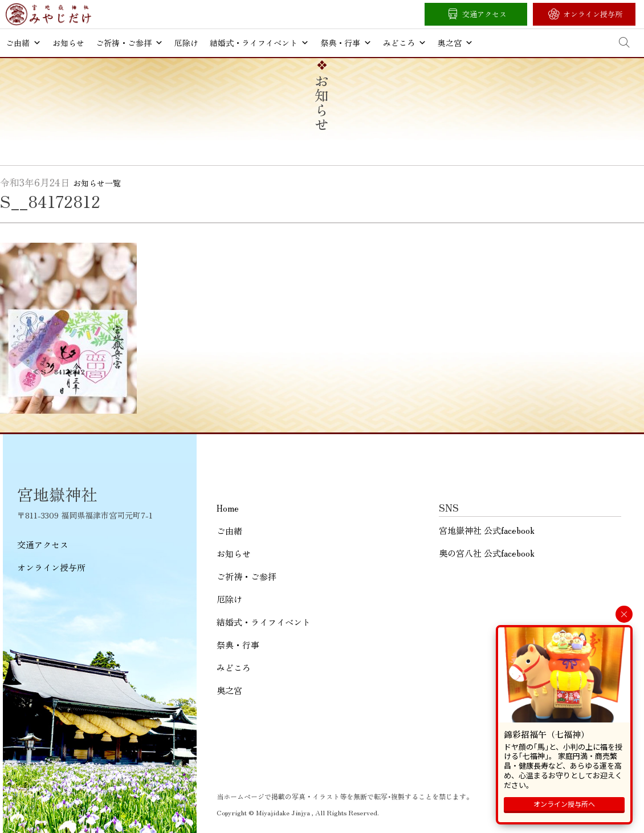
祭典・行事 (346, 43)
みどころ (405, 43)
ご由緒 (23, 43)
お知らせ (68, 43)
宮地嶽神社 (48, 14)
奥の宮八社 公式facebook (487, 553)
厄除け (186, 43)
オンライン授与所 (593, 14)
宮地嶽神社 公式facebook (487, 530)
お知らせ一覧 (97, 183)
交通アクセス (484, 14)
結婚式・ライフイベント (259, 43)
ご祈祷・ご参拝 (129, 43)
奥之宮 (455, 43)
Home (228, 508)
